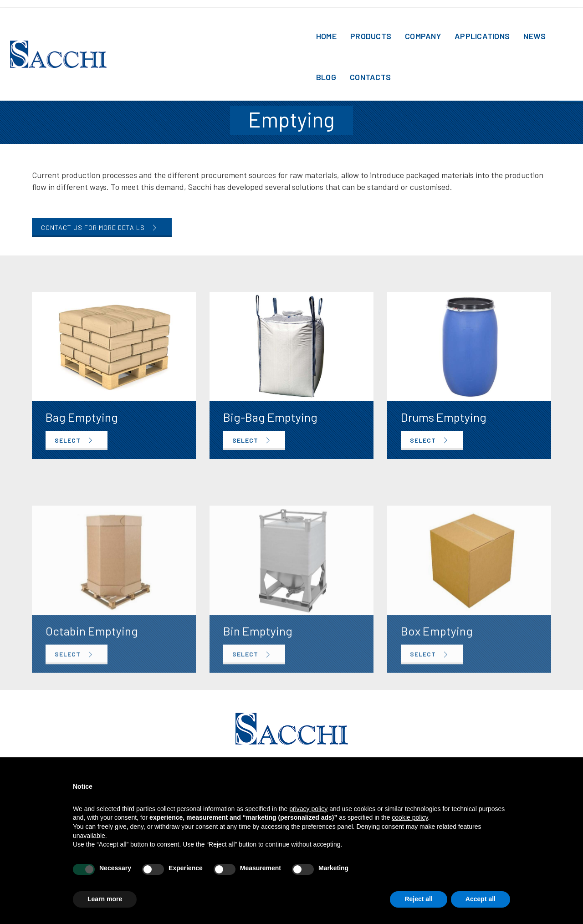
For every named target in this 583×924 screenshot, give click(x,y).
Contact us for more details (100, 227)
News (468, 43)
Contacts (547, 43)
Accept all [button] (481, 899)
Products (303, 43)
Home (259, 43)
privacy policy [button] (308, 809)
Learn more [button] (105, 899)
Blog (502, 43)
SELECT (74, 440)
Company (356, 43)
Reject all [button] (418, 899)
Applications (415, 43)
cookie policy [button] (410, 817)
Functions (286, 79)
